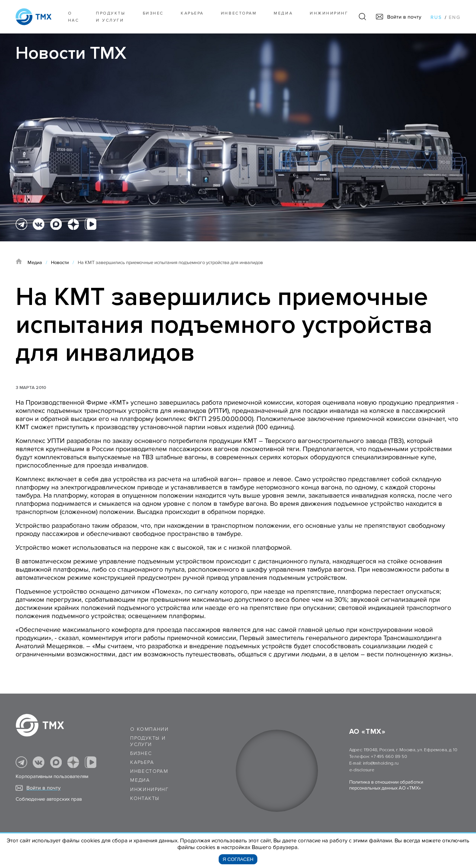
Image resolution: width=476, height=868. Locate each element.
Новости (60, 263)
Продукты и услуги (111, 17)
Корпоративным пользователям (52, 777)
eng (455, 17)
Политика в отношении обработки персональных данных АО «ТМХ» (386, 785)
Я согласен (238, 859)
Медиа (283, 13)
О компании (149, 729)
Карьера (192, 13)
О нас (74, 17)
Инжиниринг (329, 13)
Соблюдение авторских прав (49, 799)
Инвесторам (239, 13)
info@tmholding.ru (381, 763)
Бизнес (141, 753)
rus (436, 17)
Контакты (145, 798)
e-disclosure (362, 770)
